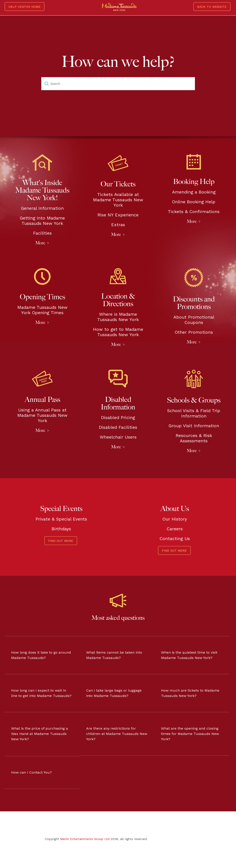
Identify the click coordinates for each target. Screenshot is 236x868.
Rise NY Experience (118, 215)
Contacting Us (175, 539)
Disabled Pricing (118, 417)
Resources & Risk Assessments (194, 438)
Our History (175, 519)
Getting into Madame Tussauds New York (42, 221)
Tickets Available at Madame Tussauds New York (118, 200)
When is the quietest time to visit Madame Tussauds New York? (189, 655)
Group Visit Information (194, 426)
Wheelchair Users (118, 437)
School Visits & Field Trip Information (194, 413)
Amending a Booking (194, 192)
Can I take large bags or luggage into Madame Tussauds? (114, 693)
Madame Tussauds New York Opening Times (42, 310)
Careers (175, 529)
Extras (118, 225)
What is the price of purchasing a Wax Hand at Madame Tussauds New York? (40, 734)
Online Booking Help (194, 202)
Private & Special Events (61, 519)
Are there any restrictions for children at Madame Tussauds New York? (117, 734)
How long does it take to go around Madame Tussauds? (41, 655)
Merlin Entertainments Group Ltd (85, 839)
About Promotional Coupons (194, 320)
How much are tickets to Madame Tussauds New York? (190, 693)
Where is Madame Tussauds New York (118, 317)
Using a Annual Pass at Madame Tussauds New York (42, 415)
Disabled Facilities (118, 427)
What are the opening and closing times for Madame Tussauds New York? (190, 734)
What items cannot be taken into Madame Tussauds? (114, 655)
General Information (42, 208)
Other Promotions (194, 332)
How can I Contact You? (31, 772)
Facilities (42, 233)
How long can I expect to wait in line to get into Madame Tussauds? (41, 693)
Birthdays (61, 529)
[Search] (118, 84)
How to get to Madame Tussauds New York (118, 332)
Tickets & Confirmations (194, 212)
